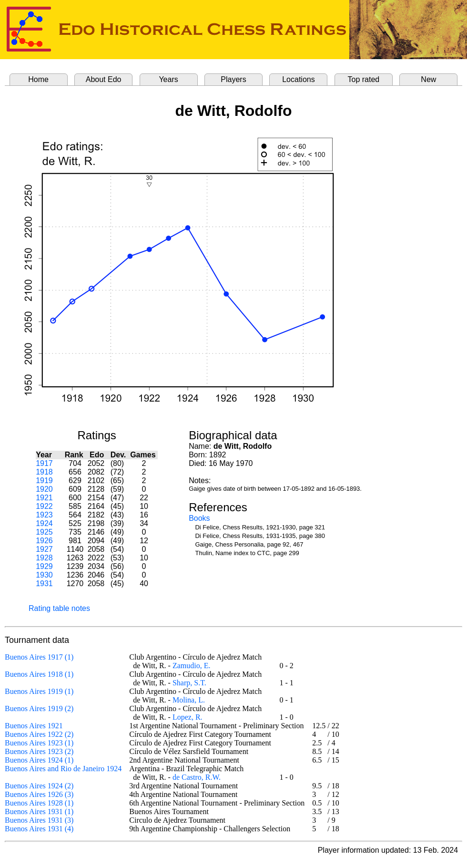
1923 (44, 515)
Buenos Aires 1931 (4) (39, 829)
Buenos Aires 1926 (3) (39, 794)
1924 (44, 523)
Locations (299, 79)
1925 (44, 532)
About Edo (104, 79)
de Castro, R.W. (197, 777)
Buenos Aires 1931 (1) (39, 811)
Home (38, 79)
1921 (44, 498)
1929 (44, 566)
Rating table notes (59, 608)
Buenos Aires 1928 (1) (39, 803)
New (428, 79)
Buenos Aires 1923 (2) (39, 751)
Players (233, 79)
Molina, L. (189, 700)
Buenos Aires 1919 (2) (39, 708)
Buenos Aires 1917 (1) (39, 657)
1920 (44, 489)
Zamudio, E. (192, 666)
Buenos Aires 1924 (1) (39, 760)
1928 (44, 558)
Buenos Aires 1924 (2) (39, 786)
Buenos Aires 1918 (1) (39, 674)
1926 (44, 541)
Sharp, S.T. (189, 683)
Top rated (364, 79)
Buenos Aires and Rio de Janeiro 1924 (63, 769)
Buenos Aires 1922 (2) (39, 734)
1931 (44, 584)
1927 (44, 549)
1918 (44, 472)
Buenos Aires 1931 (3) (39, 820)
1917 (44, 463)
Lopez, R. (188, 717)
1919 (44, 480)
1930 (44, 575)
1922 (44, 506)
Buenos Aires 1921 (34, 726)
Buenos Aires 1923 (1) (39, 743)
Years (168, 79)
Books (199, 518)
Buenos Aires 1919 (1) (39, 691)
